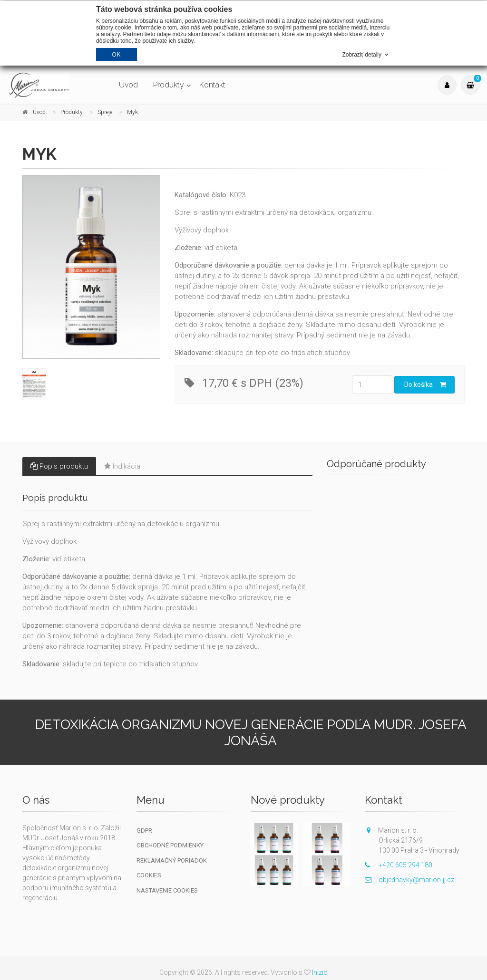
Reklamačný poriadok (172, 860)
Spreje (105, 112)
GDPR (144, 831)
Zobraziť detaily (362, 55)
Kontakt (212, 85)
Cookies (149, 875)
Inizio (320, 972)
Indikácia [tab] (122, 466)
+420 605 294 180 (399, 865)
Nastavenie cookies (167, 890)
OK (117, 55)
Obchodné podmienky (170, 845)
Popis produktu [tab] (59, 466)
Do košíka (425, 384)
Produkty (169, 85)
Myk (132, 112)
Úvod (128, 85)
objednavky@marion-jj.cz (409, 880)
